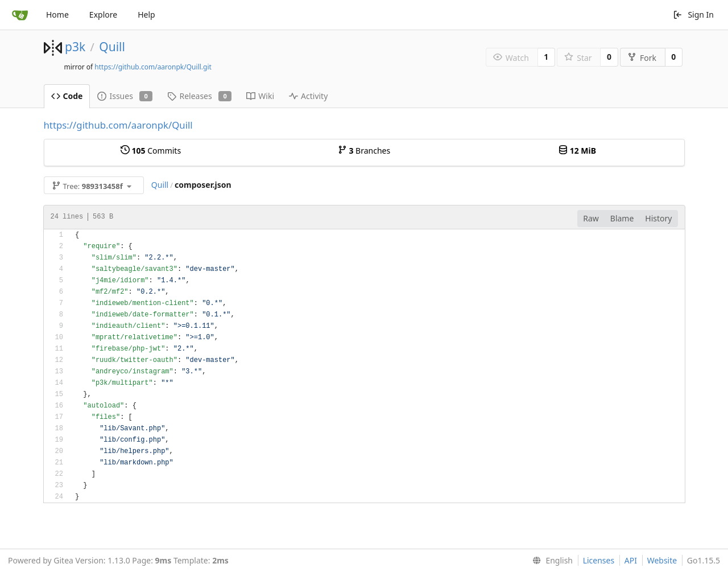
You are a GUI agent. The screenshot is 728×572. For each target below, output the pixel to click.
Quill (112, 47)
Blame (622, 218)
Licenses (599, 560)
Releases (199, 96)
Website (662, 560)
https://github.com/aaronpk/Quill (118, 125)
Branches (364, 151)
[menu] (550, 561)
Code (67, 96)
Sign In (693, 15)
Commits (151, 151)
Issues (125, 96)
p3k (75, 47)
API (631, 560)
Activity (308, 96)
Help (146, 15)
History (658, 218)
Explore (103, 15)
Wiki (260, 96)
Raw (591, 218)
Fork (642, 58)
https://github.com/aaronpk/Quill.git (153, 67)
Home (57, 15)
